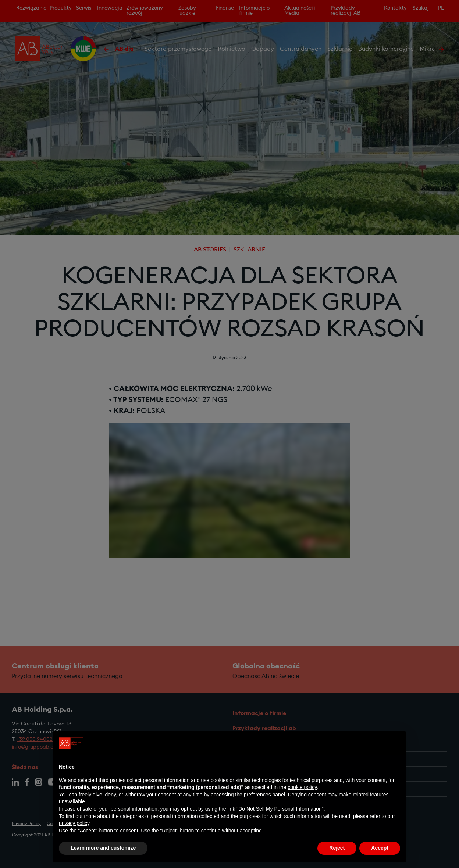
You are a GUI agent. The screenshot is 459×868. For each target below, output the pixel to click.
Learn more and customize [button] (103, 848)
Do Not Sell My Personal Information (280, 809)
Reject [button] (337, 848)
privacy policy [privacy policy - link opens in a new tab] (74, 823)
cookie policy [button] (302, 787)
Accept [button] (380, 848)
